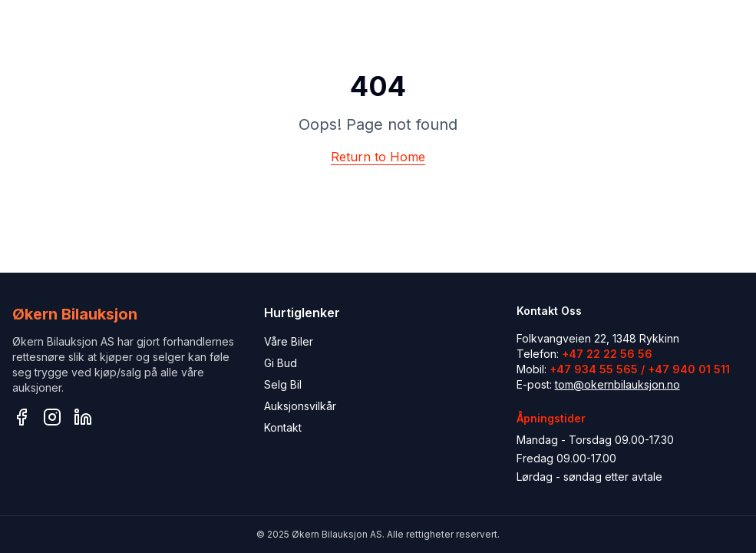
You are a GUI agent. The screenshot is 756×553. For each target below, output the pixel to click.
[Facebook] (21, 417)
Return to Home (378, 157)
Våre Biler (289, 341)
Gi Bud (281, 363)
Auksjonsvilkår (300, 406)
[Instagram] (52, 417)
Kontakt (283, 427)
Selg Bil (283, 384)
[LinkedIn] (83, 417)
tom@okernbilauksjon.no (617, 384)
